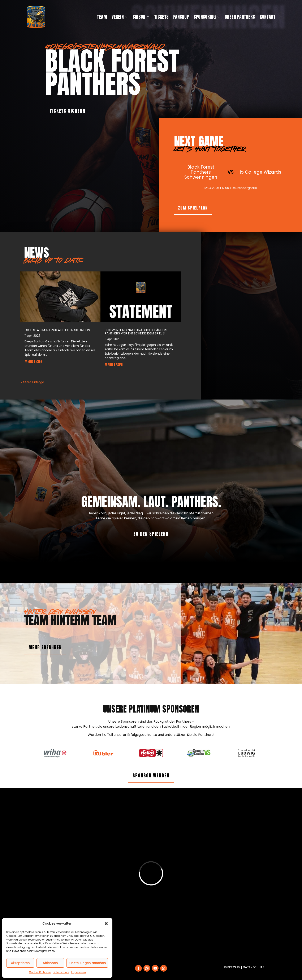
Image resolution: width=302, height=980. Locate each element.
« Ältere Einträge (32, 382)
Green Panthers (240, 17)
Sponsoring (205, 17)
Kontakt (268, 17)
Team (102, 17)
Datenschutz (61, 972)
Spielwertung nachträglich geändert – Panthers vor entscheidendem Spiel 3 (138, 332)
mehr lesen (34, 362)
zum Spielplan (193, 208)
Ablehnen (50, 963)
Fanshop (181, 17)
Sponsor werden (151, 776)
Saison (139, 17)
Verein (118, 17)
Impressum (78, 972)
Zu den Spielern (151, 534)
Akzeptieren (20, 963)
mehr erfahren (45, 647)
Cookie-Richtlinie (40, 972)
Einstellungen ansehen (87, 963)
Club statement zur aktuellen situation (57, 330)
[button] (106, 924)
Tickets (161, 17)
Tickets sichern (68, 111)
